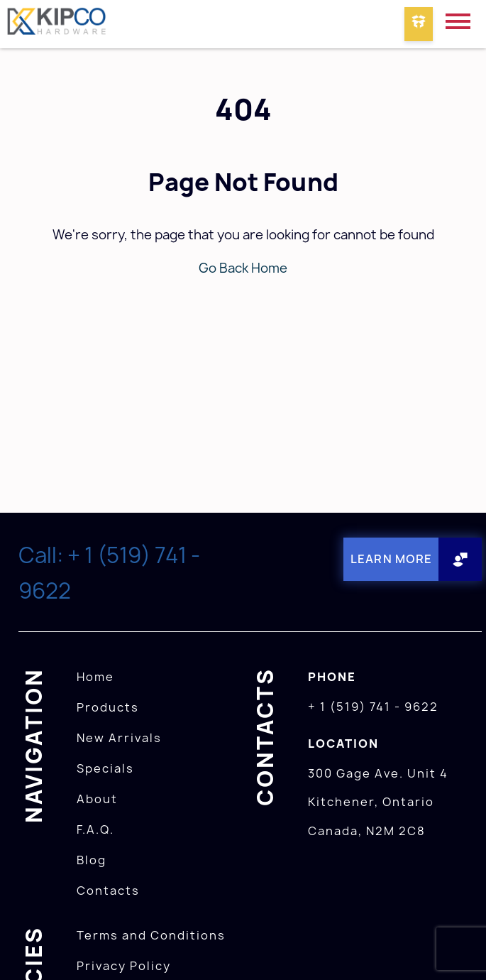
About (97, 799)
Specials (105, 768)
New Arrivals (119, 738)
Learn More (391, 559)
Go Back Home (243, 268)
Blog (92, 860)
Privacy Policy (124, 966)
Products (108, 707)
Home (95, 677)
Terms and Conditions (151, 935)
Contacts (108, 891)
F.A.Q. (95, 829)
